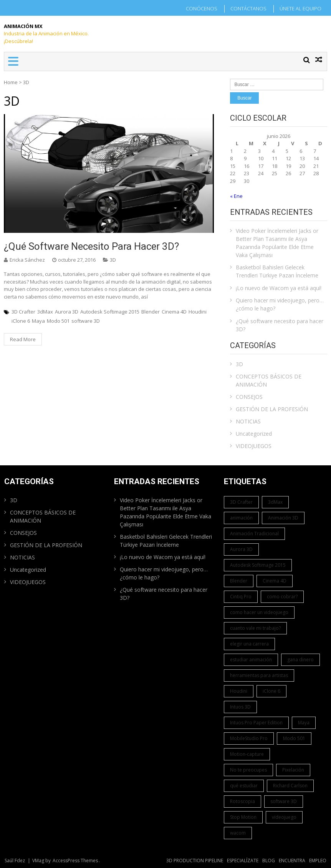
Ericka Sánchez (27, 260)
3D (113, 260)
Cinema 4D (174, 312)
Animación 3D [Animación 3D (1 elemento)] (283, 518)
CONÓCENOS (202, 8)
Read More (23, 339)
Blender (151, 312)
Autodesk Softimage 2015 (110, 312)
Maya (38, 321)
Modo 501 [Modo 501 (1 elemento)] (294, 738)
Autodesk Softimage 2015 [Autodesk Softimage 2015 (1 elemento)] (258, 565)
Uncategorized (254, 434)
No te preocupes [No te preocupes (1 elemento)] (248, 770)
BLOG (269, 861)
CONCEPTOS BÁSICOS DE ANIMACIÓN (269, 380)
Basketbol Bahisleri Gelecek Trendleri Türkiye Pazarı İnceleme (277, 271)
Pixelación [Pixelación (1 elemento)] (293, 770)
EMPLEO (318, 861)
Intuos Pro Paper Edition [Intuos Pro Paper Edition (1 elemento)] (256, 723)
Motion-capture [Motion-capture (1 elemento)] (247, 754)
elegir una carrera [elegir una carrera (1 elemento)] (249, 644)
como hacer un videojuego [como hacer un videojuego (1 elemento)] (259, 612)
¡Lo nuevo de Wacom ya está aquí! (279, 288)
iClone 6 (21, 321)
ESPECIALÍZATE (243, 861)
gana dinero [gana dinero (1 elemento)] (300, 660)
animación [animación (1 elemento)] (241, 518)
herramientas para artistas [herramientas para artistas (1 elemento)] (259, 675)
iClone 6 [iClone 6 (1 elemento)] (271, 691)
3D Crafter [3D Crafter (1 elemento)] (241, 502)
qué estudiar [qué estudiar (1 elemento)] (244, 786)
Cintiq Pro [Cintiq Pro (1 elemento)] (241, 597)
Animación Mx (23, 26)
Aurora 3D (67, 312)
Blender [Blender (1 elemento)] (239, 581)
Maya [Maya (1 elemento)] (304, 723)
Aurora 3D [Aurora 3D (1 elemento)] (241, 549)
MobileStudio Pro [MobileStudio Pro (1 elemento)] (249, 738)
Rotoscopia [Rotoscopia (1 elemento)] (242, 801)
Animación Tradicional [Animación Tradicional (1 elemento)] (254, 534)
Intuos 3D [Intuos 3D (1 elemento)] (240, 707)
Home (11, 82)
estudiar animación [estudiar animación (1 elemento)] (251, 660)
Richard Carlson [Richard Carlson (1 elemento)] (290, 786)
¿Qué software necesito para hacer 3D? (91, 246)
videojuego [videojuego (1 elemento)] (284, 817)
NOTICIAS (248, 421)
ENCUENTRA (292, 861)
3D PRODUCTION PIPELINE (195, 861)
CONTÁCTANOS (248, 8)
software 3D (86, 321)
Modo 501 (58, 321)
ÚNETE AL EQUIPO (300, 8)
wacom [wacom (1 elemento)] (238, 833)
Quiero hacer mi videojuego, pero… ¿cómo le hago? (280, 304)
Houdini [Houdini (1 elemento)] (239, 691)
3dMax (45, 312)
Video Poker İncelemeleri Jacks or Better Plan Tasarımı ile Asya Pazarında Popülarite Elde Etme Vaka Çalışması (277, 243)
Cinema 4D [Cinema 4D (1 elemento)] (275, 581)
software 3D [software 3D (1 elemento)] (284, 801)
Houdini (198, 312)
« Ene (236, 196)
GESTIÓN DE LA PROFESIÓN (272, 409)
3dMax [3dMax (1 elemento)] (275, 502)
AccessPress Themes (75, 861)
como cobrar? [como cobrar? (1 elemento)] (282, 597)
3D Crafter (23, 312)
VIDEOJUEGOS (254, 446)
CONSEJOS (249, 397)
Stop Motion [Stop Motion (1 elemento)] (243, 817)
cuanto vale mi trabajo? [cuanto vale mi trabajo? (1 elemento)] (255, 628)
